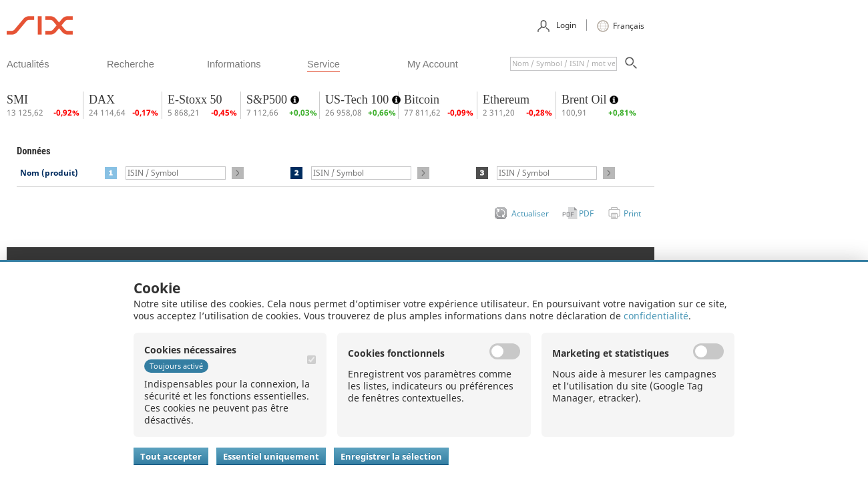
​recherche (131, 64)
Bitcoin (422, 100)
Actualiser (530, 213)
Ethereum (506, 100)
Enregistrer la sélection (391, 456)
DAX (102, 100)
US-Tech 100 (359, 100)
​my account (433, 64)
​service (323, 64)
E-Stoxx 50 (195, 100)
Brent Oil (586, 100)
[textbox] (564, 64)
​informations (234, 64)
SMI (17, 100)
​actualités (28, 64)
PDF (586, 213)
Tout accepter (171, 456)
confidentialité (656, 316)
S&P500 (268, 100)
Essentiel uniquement (271, 456)
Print (632, 213)
